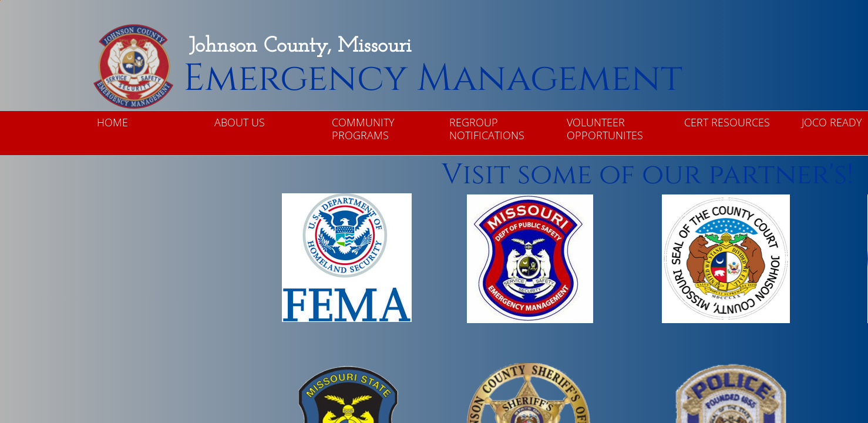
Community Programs (363, 129)
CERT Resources (727, 122)
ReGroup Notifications (487, 129)
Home (112, 122)
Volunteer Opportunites (605, 129)
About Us (240, 122)
